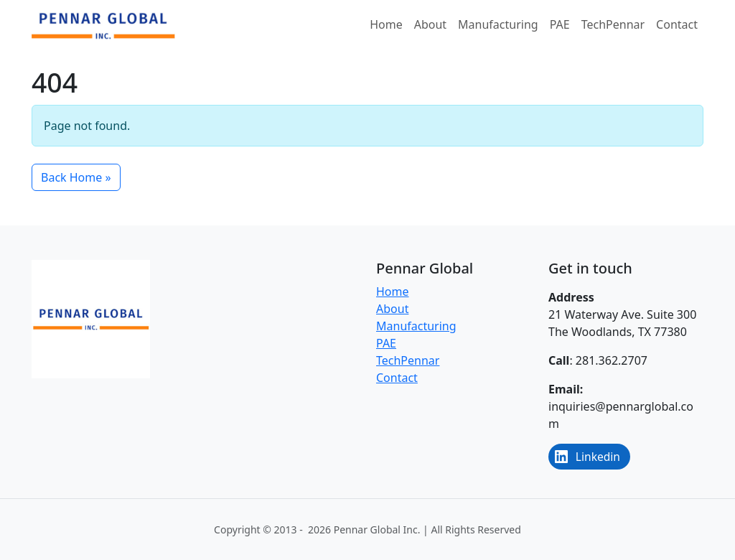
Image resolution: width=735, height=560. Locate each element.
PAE (560, 24)
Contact (677, 24)
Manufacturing (498, 24)
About (430, 24)
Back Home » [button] (76, 177)
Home (386, 24)
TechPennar (613, 24)
